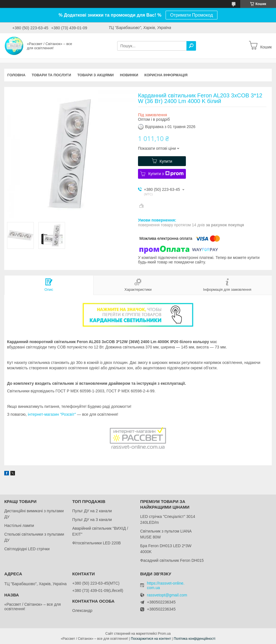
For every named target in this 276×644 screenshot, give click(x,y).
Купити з (166, 174)
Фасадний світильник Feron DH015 (172, 560)
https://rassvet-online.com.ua (166, 585)
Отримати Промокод (192, 15)
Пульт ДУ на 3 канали (92, 520)
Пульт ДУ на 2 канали (92, 511)
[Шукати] (191, 46)
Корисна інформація (166, 75)
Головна (16, 75)
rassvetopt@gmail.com (167, 595)
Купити (166, 161)
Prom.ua (164, 634)
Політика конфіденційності (195, 639)
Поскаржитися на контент (151, 639)
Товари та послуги (51, 75)
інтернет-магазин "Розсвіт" (52, 414)
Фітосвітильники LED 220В (96, 543)
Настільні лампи (19, 526)
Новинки (129, 75)
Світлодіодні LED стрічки (27, 549)
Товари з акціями (95, 75)
